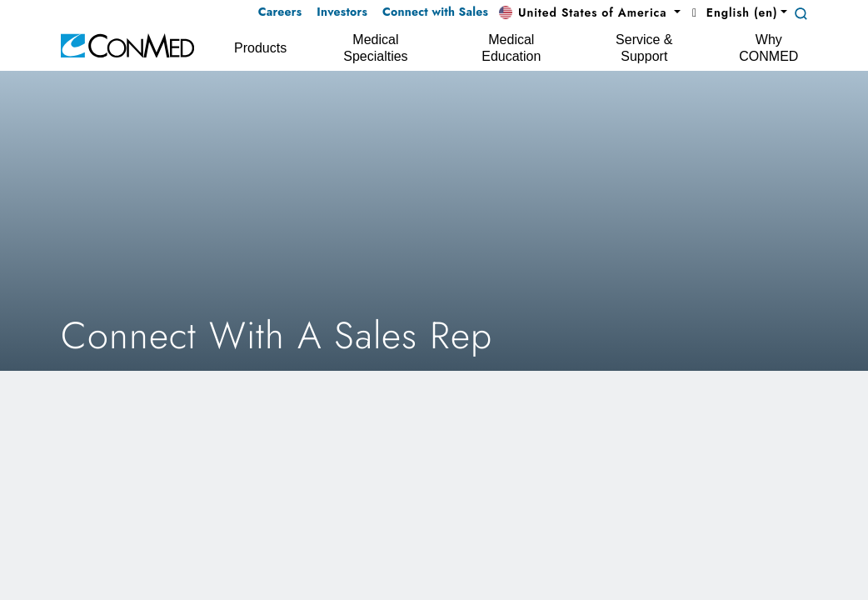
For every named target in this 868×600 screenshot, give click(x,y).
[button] (590, 13)
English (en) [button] (732, 12)
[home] (127, 45)
